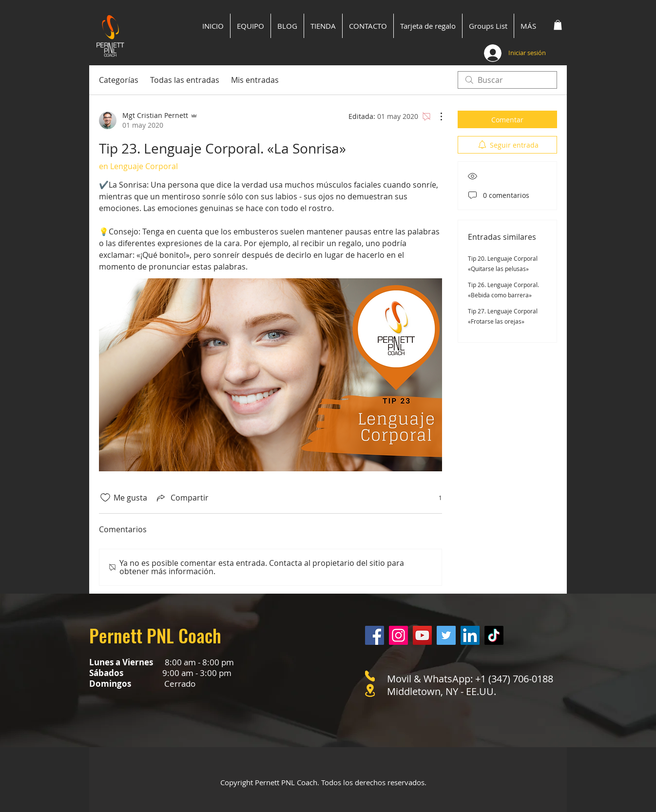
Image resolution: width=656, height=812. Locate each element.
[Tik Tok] (494, 635)
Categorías (119, 80)
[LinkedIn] (470, 635)
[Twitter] (446, 635)
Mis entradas (255, 80)
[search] (507, 80)
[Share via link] (182, 498)
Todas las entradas (185, 80)
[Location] (370, 690)
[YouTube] (422, 635)
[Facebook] (375, 635)
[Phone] (370, 676)
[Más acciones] (436, 116)
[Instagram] (398, 635)
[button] (558, 25)
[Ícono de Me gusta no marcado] (105, 498)
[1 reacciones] (435, 498)
